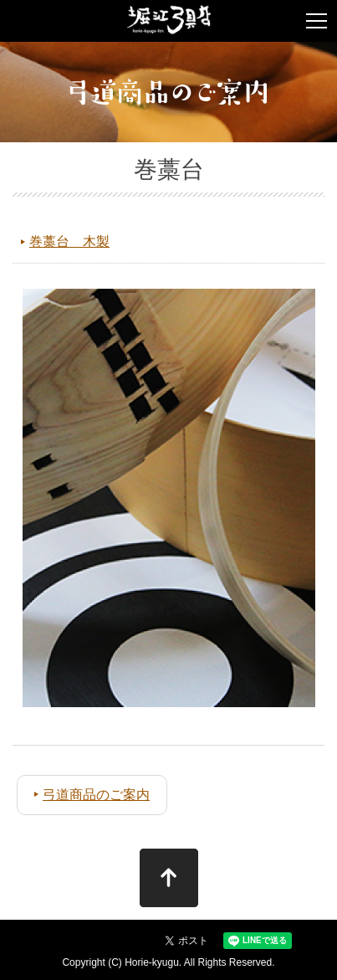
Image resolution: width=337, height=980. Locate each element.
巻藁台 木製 (69, 241)
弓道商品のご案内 (96, 795)
